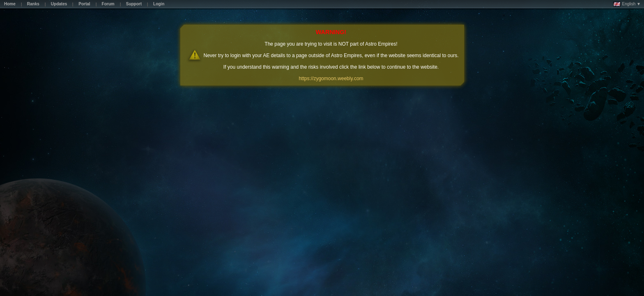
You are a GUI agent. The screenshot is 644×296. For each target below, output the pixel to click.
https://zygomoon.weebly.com (331, 79)
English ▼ (627, 4)
